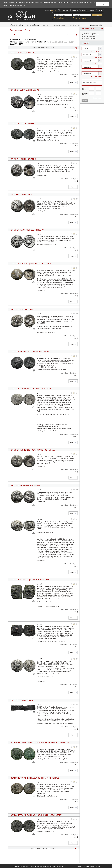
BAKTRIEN (25, 580)
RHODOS (40, 230)
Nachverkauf (64, 10)
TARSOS (32, 309)
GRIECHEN (15, 53)
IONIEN (23, 159)
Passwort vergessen (81, 18)
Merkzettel (75, 10)
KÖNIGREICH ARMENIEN (41, 389)
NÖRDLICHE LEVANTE (29, 352)
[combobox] (92, 48)
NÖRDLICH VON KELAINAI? (41, 264)
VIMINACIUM (64, 742)
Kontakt (79, 866)
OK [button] (103, 4)
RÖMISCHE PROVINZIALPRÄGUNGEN (26, 742)
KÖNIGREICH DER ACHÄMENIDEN (34, 450)
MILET (30, 194)
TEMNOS (31, 124)
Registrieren (60, 18)
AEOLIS (23, 124)
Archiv (46, 25)
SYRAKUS (32, 53)
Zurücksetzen (98, 51)
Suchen (85, 101)
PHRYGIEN (25, 264)
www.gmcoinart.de (94, 25)
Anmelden (97, 15)
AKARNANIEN (26, 90)
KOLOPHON (32, 159)
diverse (52, 450)
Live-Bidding (33, 25)
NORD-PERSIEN (27, 485)
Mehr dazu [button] (21, 5)
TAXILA (31, 700)
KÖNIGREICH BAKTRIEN (40, 580)
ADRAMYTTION (56, 815)
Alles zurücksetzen (97, 98)
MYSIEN (45, 815)
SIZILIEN (24, 53)
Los (85, 89)
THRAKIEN (46, 778)
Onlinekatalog (16, 25)
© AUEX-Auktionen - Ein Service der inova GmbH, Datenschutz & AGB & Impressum (36, 866)
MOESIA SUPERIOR (50, 742)
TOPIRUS (55, 778)
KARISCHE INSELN (28, 230)
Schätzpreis (85, 94)
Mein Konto (75, 25)
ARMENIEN (25, 389)
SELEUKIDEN (44, 352)
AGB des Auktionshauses (92, 866)
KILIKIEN (24, 309)
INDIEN (23, 700)
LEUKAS (36, 90)
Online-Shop (59, 25)
